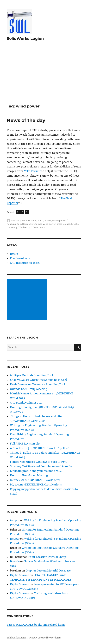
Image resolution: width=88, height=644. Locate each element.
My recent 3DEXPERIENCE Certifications (36, 485)
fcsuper (15, 220)
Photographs (59, 220)
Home (14, 254)
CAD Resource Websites (25, 263)
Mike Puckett (32, 171)
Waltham (23, 227)
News (48, 220)
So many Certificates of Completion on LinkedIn (41, 466)
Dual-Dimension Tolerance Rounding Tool (38, 384)
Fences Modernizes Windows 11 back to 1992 (39, 462)
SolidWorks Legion (25, 39)
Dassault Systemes (32, 224)
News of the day (26, 120)
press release (63, 224)
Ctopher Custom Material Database (48, 571)
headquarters (14, 224)
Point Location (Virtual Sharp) (48, 557)
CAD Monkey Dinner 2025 (27, 403)
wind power (49, 224)
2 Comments (38, 227)
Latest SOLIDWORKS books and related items (36, 625)
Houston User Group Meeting (29, 475)
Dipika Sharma (20, 575)
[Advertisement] (44, 75)
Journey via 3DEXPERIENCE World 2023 (35, 480)
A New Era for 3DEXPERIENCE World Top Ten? (40, 448)
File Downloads (20, 258)
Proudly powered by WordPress (45, 638)
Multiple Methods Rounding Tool (31, 375)
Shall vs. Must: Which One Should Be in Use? (39, 380)
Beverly (15, 561)
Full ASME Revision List (25, 444)
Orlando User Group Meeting (29, 389)
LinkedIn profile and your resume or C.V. (36, 471)
